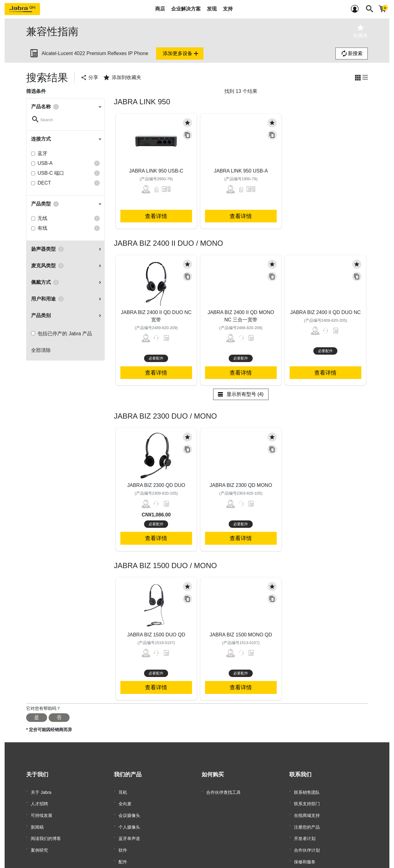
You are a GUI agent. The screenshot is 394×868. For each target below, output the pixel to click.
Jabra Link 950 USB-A (241, 171)
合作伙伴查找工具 (223, 791)
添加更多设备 (181, 54)
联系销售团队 (307, 791)
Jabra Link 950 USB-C (156, 171)
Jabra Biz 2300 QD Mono (241, 485)
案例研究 (39, 837)
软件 (123, 837)
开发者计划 (305, 828)
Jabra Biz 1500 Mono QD (241, 635)
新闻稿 (37, 819)
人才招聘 (39, 800)
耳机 (123, 791)
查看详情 (156, 216)
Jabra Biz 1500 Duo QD (156, 635)
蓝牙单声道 (129, 828)
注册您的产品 (307, 819)
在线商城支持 (307, 810)
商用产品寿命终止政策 (316, 856)
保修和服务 (305, 846)
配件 (123, 846)
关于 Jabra (41, 791)
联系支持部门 (307, 800)
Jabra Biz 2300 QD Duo (156, 485)
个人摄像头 (129, 819)
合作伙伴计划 (307, 837)
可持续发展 (42, 810)
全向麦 (125, 800)
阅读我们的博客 (46, 828)
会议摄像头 (129, 810)
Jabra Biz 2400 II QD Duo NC (326, 312)
